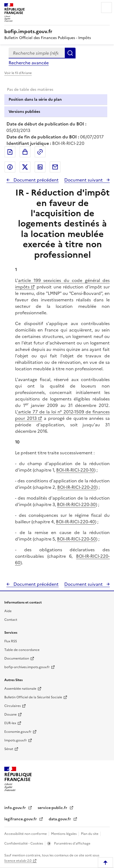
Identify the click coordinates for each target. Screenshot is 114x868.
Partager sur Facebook (10, 167)
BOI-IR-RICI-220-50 (76, 539)
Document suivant (84, 180)
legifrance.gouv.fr (21, 819)
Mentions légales (64, 834)
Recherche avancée (29, 63)
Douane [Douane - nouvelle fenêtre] (10, 714)
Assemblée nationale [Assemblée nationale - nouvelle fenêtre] (20, 689)
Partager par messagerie (55, 167)
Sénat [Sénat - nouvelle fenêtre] (9, 749)
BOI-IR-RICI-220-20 (77, 487)
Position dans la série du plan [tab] (35, 100)
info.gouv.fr (16, 808)
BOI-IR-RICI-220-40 (75, 522)
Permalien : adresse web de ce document (40, 152)
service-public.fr (53, 808)
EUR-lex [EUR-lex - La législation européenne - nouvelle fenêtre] (10, 723)
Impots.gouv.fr (16, 740)
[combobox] (37, 53)
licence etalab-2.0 (18, 861)
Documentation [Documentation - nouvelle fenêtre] (17, 658)
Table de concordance (22, 650)
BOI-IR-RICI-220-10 (75, 470)
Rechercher (70, 53)
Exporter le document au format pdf (10, 152)
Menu (106, 8)
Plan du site (90, 834)
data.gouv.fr (60, 819)
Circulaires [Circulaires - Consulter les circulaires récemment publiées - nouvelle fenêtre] (13, 706)
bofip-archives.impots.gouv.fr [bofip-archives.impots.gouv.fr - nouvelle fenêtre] (27, 667)
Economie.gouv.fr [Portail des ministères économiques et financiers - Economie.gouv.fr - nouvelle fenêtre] (18, 732)
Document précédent (35, 180)
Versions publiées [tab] (24, 112)
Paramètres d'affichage (72, 843)
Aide (8, 611)
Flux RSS (11, 641)
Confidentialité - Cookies (24, 843)
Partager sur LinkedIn (40, 167)
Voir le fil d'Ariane (18, 73)
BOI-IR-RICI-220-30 (76, 504)
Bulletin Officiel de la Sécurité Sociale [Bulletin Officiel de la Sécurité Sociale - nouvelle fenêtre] (33, 697)
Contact (11, 620)
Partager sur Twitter (25, 167)
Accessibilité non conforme (26, 834)
